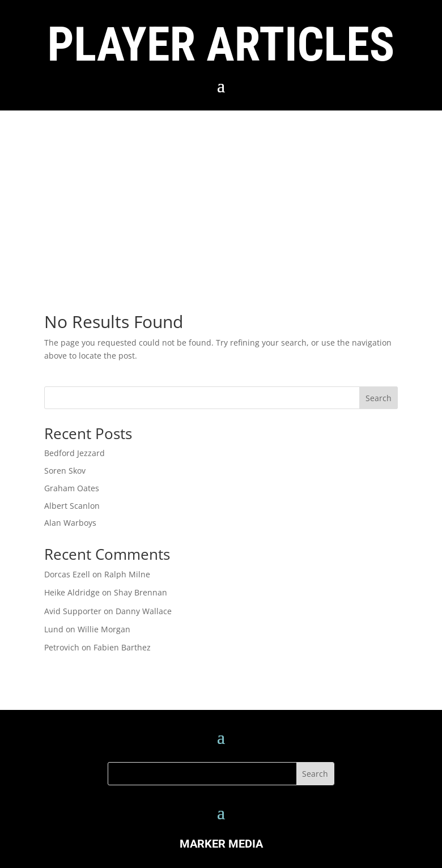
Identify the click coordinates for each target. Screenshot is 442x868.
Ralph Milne (127, 574)
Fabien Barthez (122, 647)
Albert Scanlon (72, 506)
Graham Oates (72, 488)
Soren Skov (65, 471)
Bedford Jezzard (75, 453)
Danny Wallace (144, 611)
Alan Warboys (70, 523)
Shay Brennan (141, 592)
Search (379, 398)
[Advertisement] (221, 195)
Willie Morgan (104, 629)
